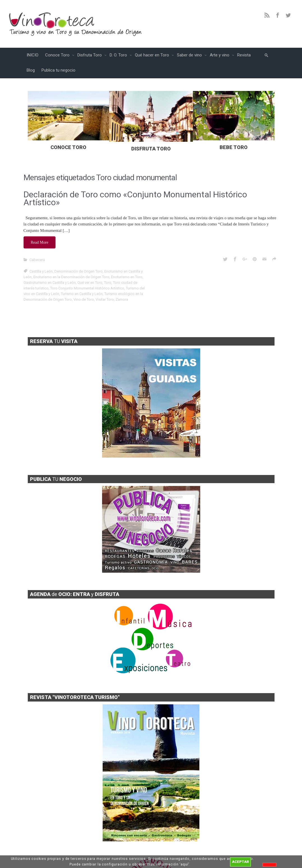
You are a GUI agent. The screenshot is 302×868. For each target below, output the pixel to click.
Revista (244, 55)
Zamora (122, 299)
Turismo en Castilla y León (82, 294)
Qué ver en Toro (90, 283)
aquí (185, 864)
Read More (40, 242)
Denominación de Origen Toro (79, 271)
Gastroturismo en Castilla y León (50, 283)
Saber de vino (190, 55)
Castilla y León (41, 271)
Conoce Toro (58, 55)
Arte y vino (220, 55)
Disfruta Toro (90, 55)
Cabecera (37, 260)
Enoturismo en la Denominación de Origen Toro (71, 277)
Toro (108, 283)
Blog (31, 70)
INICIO (33, 55)
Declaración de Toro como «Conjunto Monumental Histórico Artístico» (135, 198)
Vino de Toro (84, 299)
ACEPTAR (240, 862)
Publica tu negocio (58, 70)
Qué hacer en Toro (153, 55)
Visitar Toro (105, 299)
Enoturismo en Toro (127, 277)
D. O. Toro (119, 55)
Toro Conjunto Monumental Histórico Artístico (87, 288)
